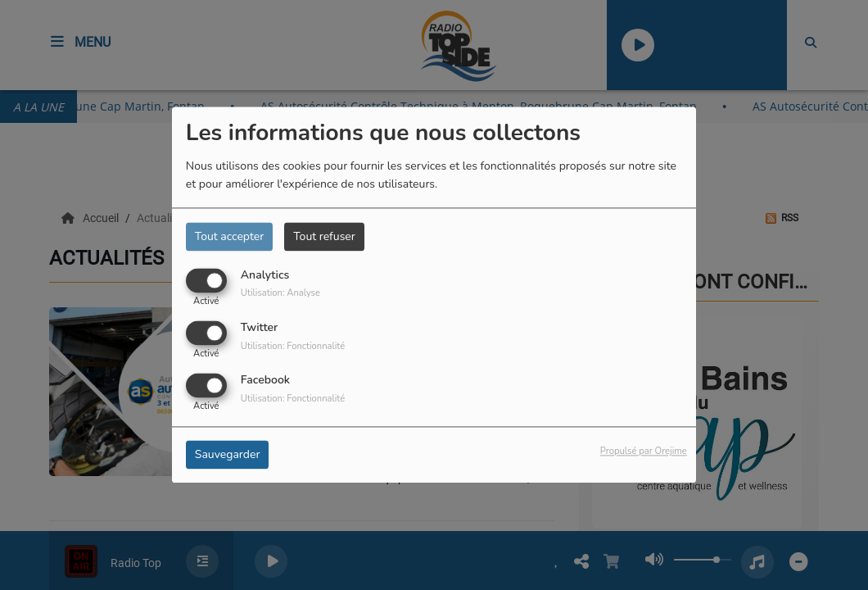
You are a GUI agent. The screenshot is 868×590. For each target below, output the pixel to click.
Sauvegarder (228, 455)
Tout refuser (324, 236)
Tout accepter (229, 236)
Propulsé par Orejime (644, 452)
